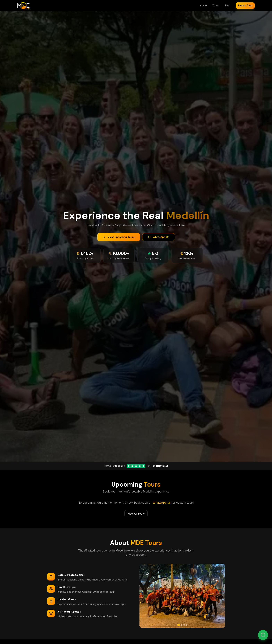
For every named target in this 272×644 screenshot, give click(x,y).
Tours (216, 5)
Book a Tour (245, 5)
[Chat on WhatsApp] (263, 635)
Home (203, 5)
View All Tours (136, 514)
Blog (228, 5)
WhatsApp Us (159, 237)
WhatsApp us (162, 503)
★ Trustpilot (160, 466)
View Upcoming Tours (119, 237)
